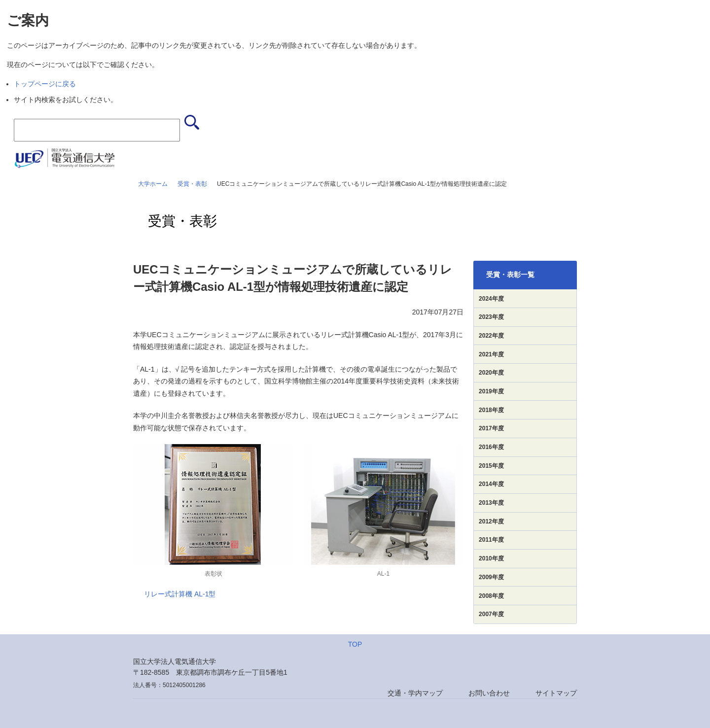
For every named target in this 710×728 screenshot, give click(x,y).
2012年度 (491, 521)
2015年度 (491, 466)
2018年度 (491, 410)
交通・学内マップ (415, 693)
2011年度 (491, 540)
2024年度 (491, 299)
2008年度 (491, 596)
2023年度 (491, 317)
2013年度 (491, 503)
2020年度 (491, 373)
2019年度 (491, 391)
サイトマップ (556, 693)
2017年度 (491, 428)
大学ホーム (153, 184)
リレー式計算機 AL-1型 (180, 594)
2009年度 (491, 577)
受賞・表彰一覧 (510, 275)
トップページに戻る (45, 84)
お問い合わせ (489, 693)
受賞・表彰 (192, 184)
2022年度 (491, 336)
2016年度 (491, 447)
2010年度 (491, 558)
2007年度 (491, 614)
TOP (355, 644)
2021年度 (491, 354)
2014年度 (491, 484)
